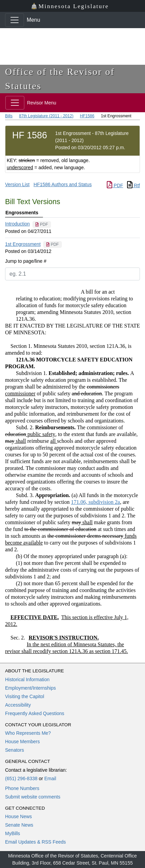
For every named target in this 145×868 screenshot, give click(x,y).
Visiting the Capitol (25, 696)
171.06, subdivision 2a (95, 502)
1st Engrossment (23, 244)
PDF (115, 185)
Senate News (19, 825)
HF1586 (87, 116)
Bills (9, 116)
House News (18, 816)
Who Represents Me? (28, 733)
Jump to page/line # (26, 261)
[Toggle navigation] (15, 20)
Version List (17, 184)
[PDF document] (42, 224)
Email (50, 778)
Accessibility (18, 705)
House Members (22, 742)
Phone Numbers (22, 788)
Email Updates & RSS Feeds (35, 842)
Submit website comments (33, 797)
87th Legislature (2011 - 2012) (46, 116)
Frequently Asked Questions (35, 713)
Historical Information (27, 679)
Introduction (17, 224)
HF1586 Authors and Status (63, 184)
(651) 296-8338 (21, 778)
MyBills (13, 833)
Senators (15, 750)
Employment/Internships (30, 688)
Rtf (134, 185)
